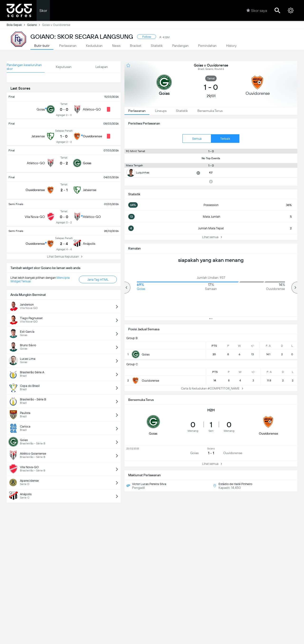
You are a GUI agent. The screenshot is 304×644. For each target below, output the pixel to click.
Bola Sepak (17, 25)
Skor (43, 11)
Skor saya (257, 10)
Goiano (35, 25)
